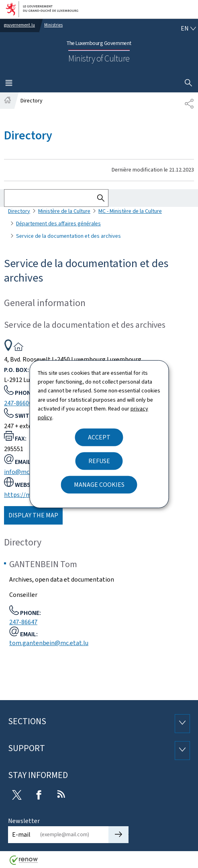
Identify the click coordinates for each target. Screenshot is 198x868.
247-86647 (23, 622)
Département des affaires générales (58, 224)
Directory (19, 211)
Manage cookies (99, 485)
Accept (99, 437)
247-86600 (18, 403)
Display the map (33, 515)
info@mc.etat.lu (27, 472)
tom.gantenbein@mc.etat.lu (49, 643)
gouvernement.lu (19, 25)
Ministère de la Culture (64, 211)
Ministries (53, 25)
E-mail (21, 834)
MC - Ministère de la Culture (130, 211)
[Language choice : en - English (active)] (188, 29)
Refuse (99, 461)
